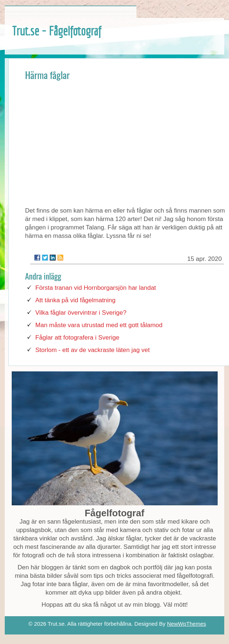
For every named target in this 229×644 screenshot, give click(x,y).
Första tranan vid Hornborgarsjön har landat (96, 288)
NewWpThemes (187, 624)
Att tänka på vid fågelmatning (76, 300)
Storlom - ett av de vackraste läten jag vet (93, 350)
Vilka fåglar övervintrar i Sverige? (81, 313)
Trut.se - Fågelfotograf (57, 31)
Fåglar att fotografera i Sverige (78, 338)
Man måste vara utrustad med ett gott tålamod (99, 325)
